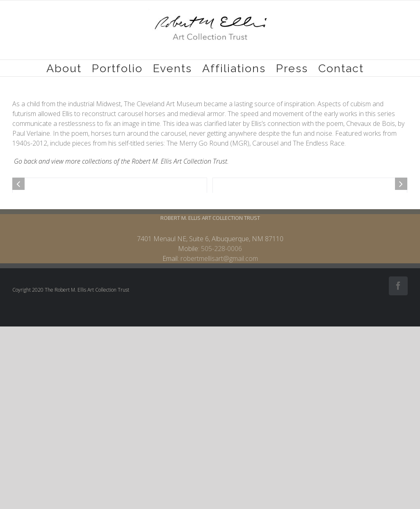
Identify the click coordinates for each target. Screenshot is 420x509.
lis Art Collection (188, 161)
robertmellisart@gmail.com (219, 450)
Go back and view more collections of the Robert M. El (90, 161)
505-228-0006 (221, 440)
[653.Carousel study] (310, 278)
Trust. (220, 161)
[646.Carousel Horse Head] (110, 278)
